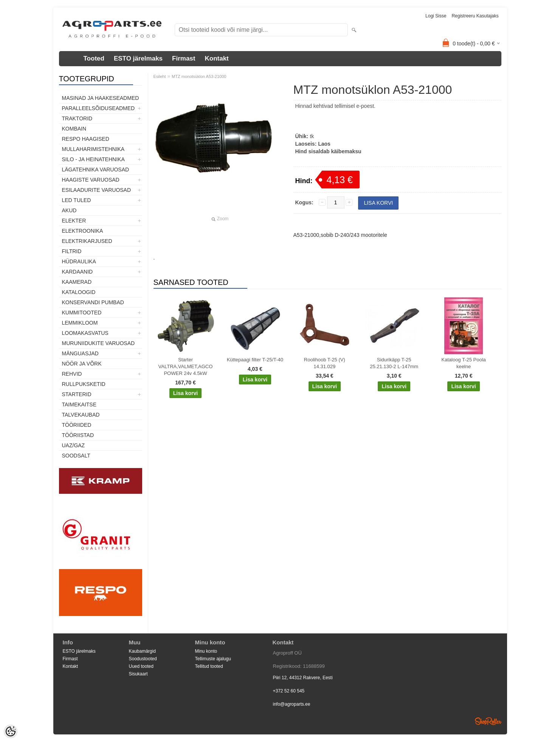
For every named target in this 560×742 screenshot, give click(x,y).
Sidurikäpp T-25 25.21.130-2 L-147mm (394, 363)
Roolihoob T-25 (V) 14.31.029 (325, 363)
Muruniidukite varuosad (99, 343)
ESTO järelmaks (138, 58)
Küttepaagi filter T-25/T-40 (255, 360)
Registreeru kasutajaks (475, 16)
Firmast (184, 58)
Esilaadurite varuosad (97, 190)
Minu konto (206, 651)
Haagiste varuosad (91, 180)
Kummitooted (82, 313)
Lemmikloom (80, 323)
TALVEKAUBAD (81, 415)
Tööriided (77, 425)
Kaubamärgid (142, 651)
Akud (69, 210)
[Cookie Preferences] (11, 731)
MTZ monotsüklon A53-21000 (199, 76)
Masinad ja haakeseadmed (101, 98)
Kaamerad (77, 282)
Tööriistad (78, 435)
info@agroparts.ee (292, 704)
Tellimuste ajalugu (213, 659)
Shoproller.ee (488, 721)
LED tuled (77, 200)
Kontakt (216, 58)
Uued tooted (141, 666)
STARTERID (77, 394)
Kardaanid (78, 272)
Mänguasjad (80, 353)
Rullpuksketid (84, 384)
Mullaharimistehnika (93, 149)
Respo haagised (86, 139)
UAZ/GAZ (74, 445)
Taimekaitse (79, 404)
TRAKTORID (77, 118)
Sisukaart (138, 674)
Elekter (74, 221)
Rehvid (72, 374)
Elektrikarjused (87, 241)
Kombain (74, 129)
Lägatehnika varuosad (96, 170)
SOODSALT (76, 456)
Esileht (160, 76)
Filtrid (72, 251)
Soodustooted (143, 659)
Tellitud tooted (209, 666)
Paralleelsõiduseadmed (99, 108)
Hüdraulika (79, 261)
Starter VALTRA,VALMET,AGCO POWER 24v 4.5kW (186, 366)
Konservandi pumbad (93, 302)
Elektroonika (83, 231)
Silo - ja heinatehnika (93, 159)
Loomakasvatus (85, 333)
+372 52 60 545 (289, 691)
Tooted (94, 58)
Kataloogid (79, 292)
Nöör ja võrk (82, 364)
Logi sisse (436, 16)
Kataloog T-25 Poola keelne (464, 363)
